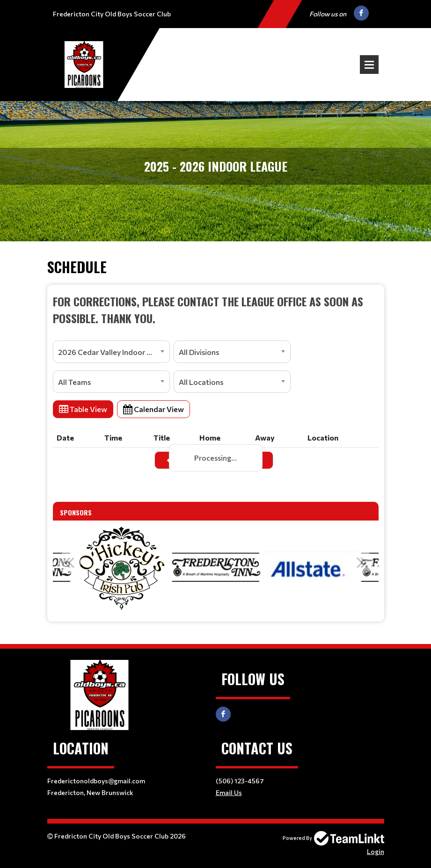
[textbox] (216, 310)
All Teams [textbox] (74, 382)
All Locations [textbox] (201, 382)
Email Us (229, 792)
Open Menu (369, 65)
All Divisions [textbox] (199, 352)
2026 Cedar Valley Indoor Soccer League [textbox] (114, 352)
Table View (83, 409)
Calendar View (153, 409)
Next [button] (362, 562)
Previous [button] (69, 562)
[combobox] (111, 352)
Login (376, 851)
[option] (121, 567)
